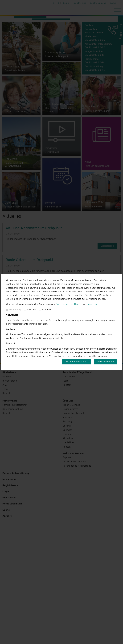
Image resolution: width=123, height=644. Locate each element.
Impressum (93, 304)
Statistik (45, 310)
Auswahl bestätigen (76, 362)
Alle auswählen (106, 362)
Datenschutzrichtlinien (68, 304)
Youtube (30, 310)
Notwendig (13, 310)
